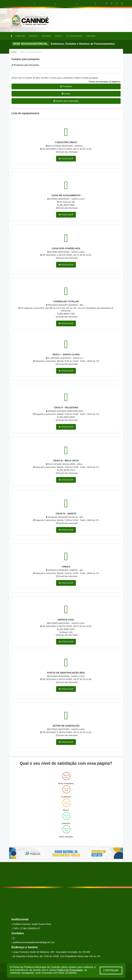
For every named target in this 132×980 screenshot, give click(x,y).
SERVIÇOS (59, 36)
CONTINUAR (111, 970)
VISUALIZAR (66, 159)
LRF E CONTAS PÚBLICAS (75, 36)
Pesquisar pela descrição (25, 65)
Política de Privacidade (70, 970)
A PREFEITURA (21, 36)
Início (14, 52)
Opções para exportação (66, 101)
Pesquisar (66, 86)
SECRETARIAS (47, 36)
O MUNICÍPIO (34, 36)
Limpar (66, 94)
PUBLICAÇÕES (91, 36)
